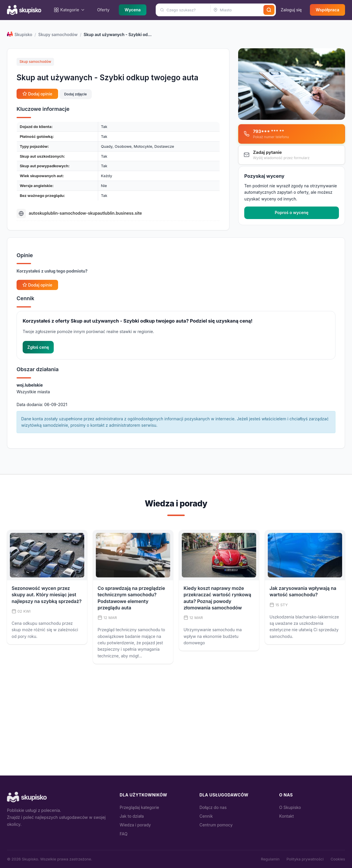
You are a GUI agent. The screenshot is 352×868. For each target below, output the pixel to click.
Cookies (338, 859)
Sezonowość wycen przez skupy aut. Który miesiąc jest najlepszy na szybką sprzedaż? (47, 595)
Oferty (103, 10)
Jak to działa (132, 816)
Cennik (206, 816)
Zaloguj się (291, 10)
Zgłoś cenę (38, 347)
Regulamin (270, 859)
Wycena (133, 10)
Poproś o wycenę (292, 212)
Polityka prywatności (305, 859)
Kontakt (286, 816)
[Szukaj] (269, 10)
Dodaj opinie (37, 94)
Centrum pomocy (216, 825)
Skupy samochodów (58, 34)
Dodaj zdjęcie (76, 94)
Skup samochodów (35, 62)
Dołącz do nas (213, 807)
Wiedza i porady (135, 825)
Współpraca (327, 10)
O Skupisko (290, 807)
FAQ (124, 834)
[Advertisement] (176, 732)
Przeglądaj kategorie (139, 807)
